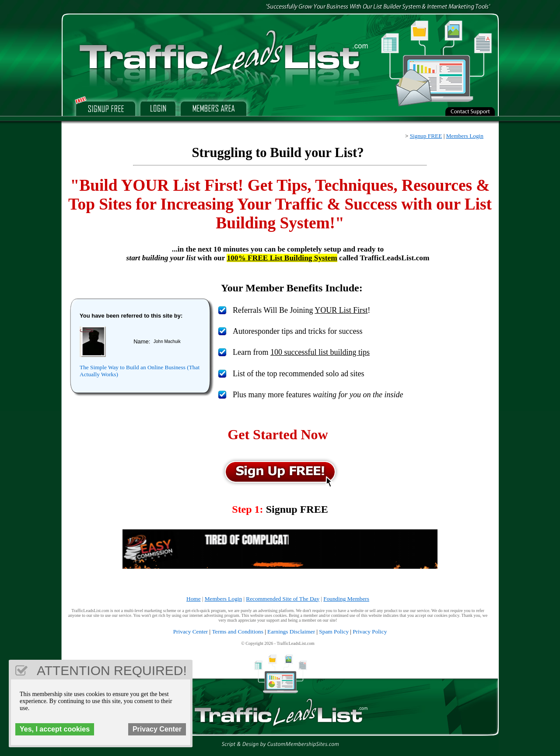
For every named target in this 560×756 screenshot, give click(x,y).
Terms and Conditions (238, 632)
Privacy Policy (370, 632)
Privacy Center (191, 632)
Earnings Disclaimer (291, 632)
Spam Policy (334, 632)
